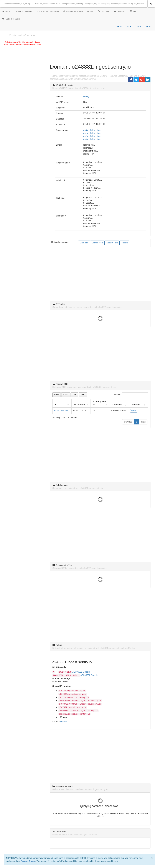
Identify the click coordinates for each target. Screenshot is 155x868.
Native (134, 411)
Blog (133, 11)
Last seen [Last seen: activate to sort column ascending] (117, 405)
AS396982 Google (81, 672)
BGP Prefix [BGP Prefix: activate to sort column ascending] (80, 405)
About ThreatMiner (23, 11)
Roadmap (120, 11)
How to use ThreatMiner (48, 11)
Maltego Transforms (73, 11)
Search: (131, 395)
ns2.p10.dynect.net (92, 136)
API (90, 11)
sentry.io (87, 96)
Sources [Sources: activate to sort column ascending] (136, 405)
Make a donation (11, 19)
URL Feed (104, 11)
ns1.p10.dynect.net (92, 133)
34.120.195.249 (61, 411)
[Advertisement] (23, 69)
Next (143, 422)
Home (6, 11)
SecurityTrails (112, 243)
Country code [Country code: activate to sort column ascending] (100, 403)
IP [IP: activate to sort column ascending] (56, 405)
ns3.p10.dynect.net (92, 130)
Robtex (125, 243)
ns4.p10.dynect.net (92, 139)
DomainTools (97, 243)
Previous (128, 422)
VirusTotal (84, 243)
